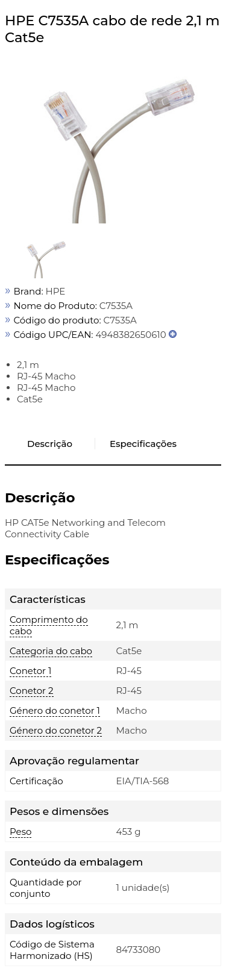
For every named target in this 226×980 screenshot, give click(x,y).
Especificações (143, 444)
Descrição (50, 444)
